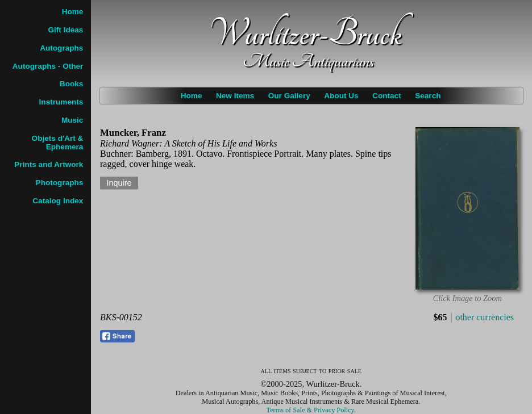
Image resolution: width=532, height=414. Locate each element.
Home (192, 96)
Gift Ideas (65, 30)
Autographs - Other (48, 66)
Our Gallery (289, 96)
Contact (387, 96)
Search (428, 96)
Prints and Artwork (49, 164)
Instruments (61, 102)
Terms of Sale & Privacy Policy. (311, 410)
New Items (235, 96)
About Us (341, 96)
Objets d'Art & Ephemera (58, 143)
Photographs (60, 183)
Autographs (61, 48)
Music (72, 120)
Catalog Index (58, 201)
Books (72, 84)
